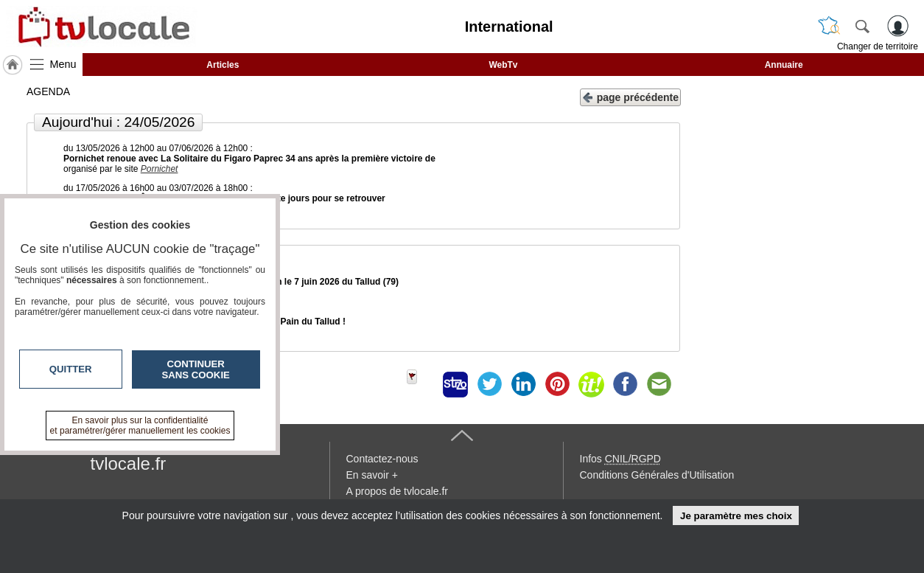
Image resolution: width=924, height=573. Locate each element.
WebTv (503, 65)
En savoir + (372, 475)
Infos (620, 459)
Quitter (71, 369)
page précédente (630, 96)
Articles (223, 65)
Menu (63, 64)
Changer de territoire (878, 46)
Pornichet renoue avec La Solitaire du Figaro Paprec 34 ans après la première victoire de (249, 159)
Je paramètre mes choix (736, 516)
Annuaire (784, 65)
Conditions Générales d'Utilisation (657, 475)
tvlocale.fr (129, 463)
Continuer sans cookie (196, 369)
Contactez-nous (382, 459)
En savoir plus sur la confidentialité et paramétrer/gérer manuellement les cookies (140, 426)
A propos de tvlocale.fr (398, 491)
